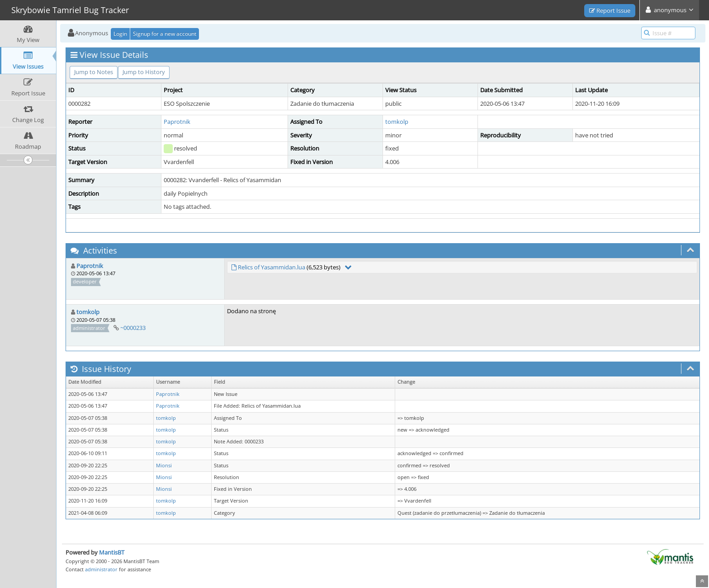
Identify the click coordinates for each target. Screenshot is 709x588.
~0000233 (133, 328)
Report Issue (610, 10)
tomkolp (397, 122)
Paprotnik (177, 122)
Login (120, 34)
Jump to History (144, 72)
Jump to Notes (94, 72)
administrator (101, 569)
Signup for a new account (165, 34)
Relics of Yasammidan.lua (272, 267)
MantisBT (112, 552)
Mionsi (164, 466)
